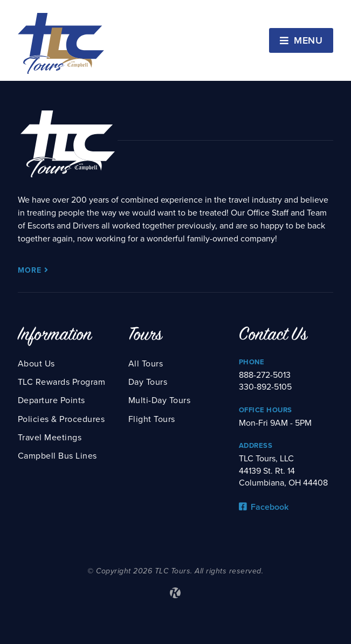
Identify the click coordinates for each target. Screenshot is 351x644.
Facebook (264, 507)
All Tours (146, 364)
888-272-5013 (265, 375)
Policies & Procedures (61, 419)
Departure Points (51, 400)
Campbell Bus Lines (57, 456)
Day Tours (148, 382)
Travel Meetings (50, 438)
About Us (36, 364)
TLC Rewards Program (62, 382)
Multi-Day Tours (160, 400)
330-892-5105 (265, 387)
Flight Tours (152, 419)
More (33, 270)
